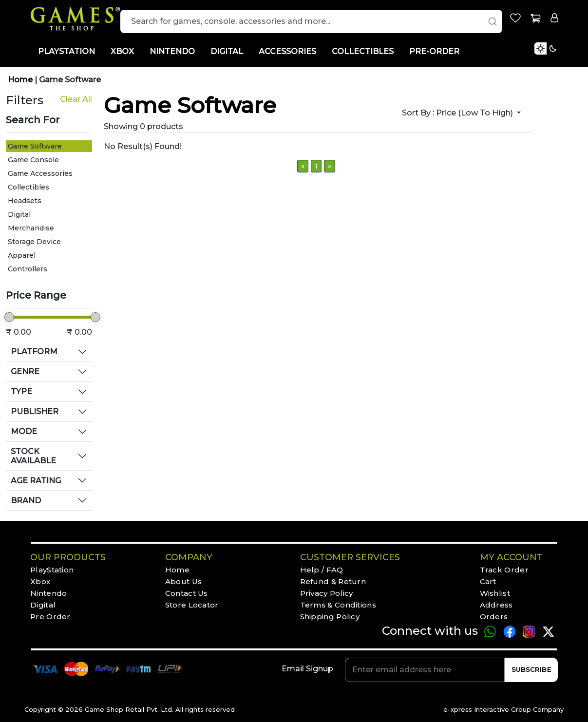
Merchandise (31, 228)
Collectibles (28, 187)
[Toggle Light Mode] (561, 60)
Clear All (76, 99)
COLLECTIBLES (363, 51)
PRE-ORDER (434, 51)
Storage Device (34, 242)
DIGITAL (227, 51)
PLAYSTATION (66, 51)
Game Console (33, 160)
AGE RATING (36, 481)
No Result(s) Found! (143, 146)
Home (21, 80)
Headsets (25, 201)
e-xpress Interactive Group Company (503, 709)
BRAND (26, 501)
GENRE (25, 371)
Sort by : (458, 113)
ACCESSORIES (287, 51)
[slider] (9, 317)
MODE (24, 431)
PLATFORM (34, 351)
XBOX (122, 51)
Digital (19, 214)
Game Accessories (40, 173)
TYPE (21, 391)
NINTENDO (172, 51)
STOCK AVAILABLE (33, 456)
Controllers (28, 269)
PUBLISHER (35, 411)
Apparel (22, 255)
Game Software (70, 80)
